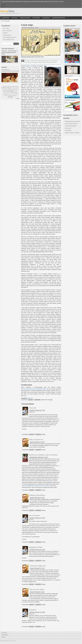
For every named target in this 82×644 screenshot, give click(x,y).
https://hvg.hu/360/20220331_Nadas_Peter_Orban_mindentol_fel (36, 486)
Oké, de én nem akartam (37, 589)
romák (11, 94)
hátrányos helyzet (7, 88)
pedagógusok (6, 94)
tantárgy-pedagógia (12, 95)
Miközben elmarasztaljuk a (37, 495)
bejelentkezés (37, 400)
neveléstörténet (7, 92)
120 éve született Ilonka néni (71, 124)
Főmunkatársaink (25, 18)
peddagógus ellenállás (36, 547)
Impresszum (4, 633)
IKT (13, 88)
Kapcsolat (15, 18)
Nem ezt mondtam (34, 516)
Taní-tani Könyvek (7, 35)
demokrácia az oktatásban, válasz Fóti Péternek (43, 455)
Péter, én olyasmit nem (36, 440)
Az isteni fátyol (68, 130)
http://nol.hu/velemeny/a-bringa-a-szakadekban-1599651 (34, 389)
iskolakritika (17, 88)
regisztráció (31, 400)
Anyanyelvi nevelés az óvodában (72, 41)
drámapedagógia (14, 86)
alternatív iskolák (6, 86)
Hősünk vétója (68, 128)
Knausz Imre (30, 398)
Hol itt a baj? (33, 408)
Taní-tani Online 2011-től (8, 40)
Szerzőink (5, 33)
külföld (10, 89)
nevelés (16, 91)
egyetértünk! (33, 610)
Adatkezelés (36, 18)
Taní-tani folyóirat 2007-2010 (9, 37)
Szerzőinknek (5, 18)
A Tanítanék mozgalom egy (38, 566)
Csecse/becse (46, 18)
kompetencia (5, 89)
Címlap (2, 21)
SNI (14, 94)
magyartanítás (15, 89)
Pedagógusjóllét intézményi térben (72, 28)
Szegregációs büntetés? (70, 100)
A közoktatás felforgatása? (71, 65)
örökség (10, 97)
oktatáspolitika (14, 92)
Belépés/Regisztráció (59, 18)
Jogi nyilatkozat (5, 635)
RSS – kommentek (7, 31)
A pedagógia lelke (69, 76)
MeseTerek (67, 54)
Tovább (18, 99)
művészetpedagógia (8, 91)
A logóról (3, 637)
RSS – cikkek (6, 28)
